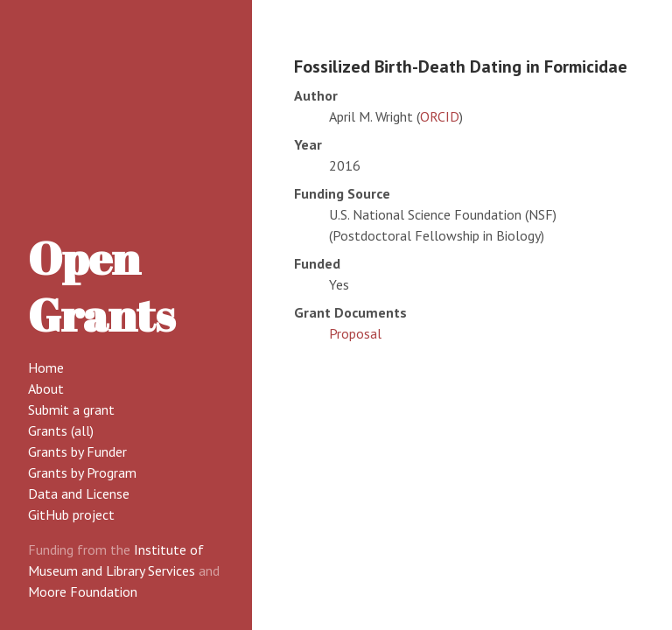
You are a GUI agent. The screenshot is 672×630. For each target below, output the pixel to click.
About (46, 388)
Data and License (79, 493)
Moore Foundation (83, 591)
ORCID (440, 116)
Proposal (355, 333)
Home (46, 367)
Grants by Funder (77, 451)
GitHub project (71, 514)
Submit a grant (71, 409)
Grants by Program (82, 472)
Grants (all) (61, 430)
